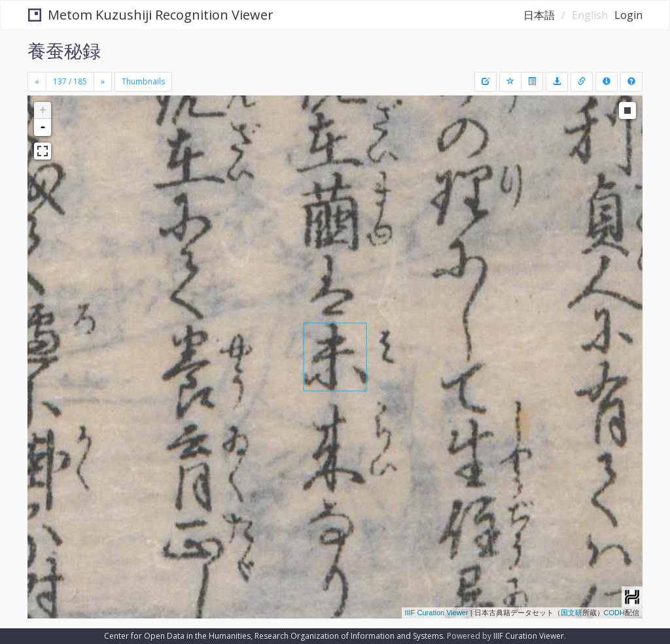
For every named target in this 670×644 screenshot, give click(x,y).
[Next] (103, 82)
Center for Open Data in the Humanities (177, 636)
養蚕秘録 (64, 50)
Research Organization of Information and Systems (349, 636)
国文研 (572, 613)
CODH (614, 613)
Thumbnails (143, 81)
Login (628, 15)
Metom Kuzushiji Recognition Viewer (151, 15)
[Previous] (37, 82)
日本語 (539, 15)
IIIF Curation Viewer (437, 613)
